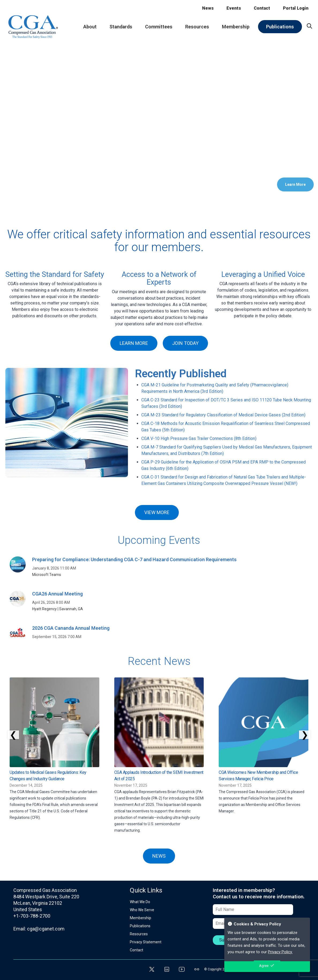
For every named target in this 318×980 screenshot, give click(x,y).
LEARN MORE (134, 343)
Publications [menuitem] (280, 27)
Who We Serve (142, 910)
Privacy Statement (146, 942)
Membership (141, 918)
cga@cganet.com (46, 929)
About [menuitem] (90, 27)
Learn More (295, 184)
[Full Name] (253, 910)
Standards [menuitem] (121, 27)
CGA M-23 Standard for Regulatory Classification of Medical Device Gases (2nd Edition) (223, 415)
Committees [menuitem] (159, 27)
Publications (140, 926)
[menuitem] (309, 26)
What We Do (140, 902)
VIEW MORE (157, 512)
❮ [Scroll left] (13, 735)
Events (234, 8)
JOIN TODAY (185, 343)
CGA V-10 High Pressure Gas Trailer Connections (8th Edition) (199, 438)
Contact (262, 8)
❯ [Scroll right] (305, 735)
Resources (139, 934)
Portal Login (296, 8)
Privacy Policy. (280, 952)
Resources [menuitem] (197, 27)
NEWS (159, 856)
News (208, 8)
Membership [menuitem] (236, 27)
